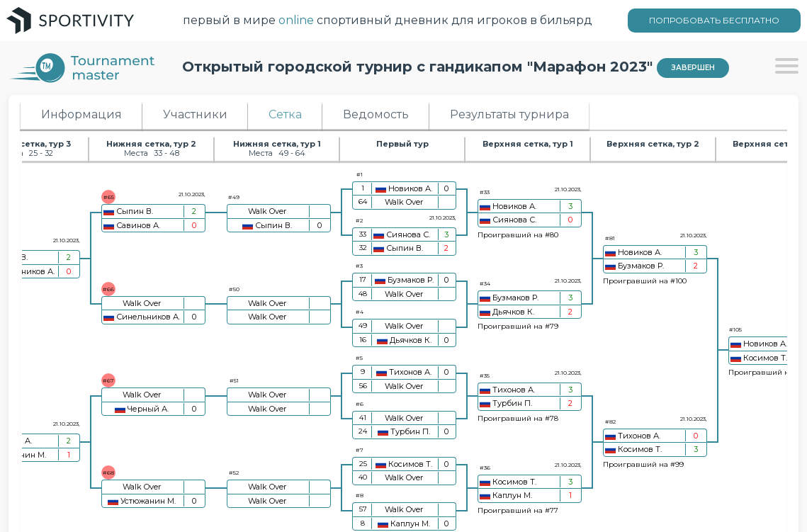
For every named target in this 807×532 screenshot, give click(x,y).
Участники (195, 114)
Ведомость (376, 114)
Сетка (285, 114)
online (296, 20)
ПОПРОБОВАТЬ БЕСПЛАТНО (714, 20)
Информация (81, 114)
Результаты (509, 114)
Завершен (693, 68)
